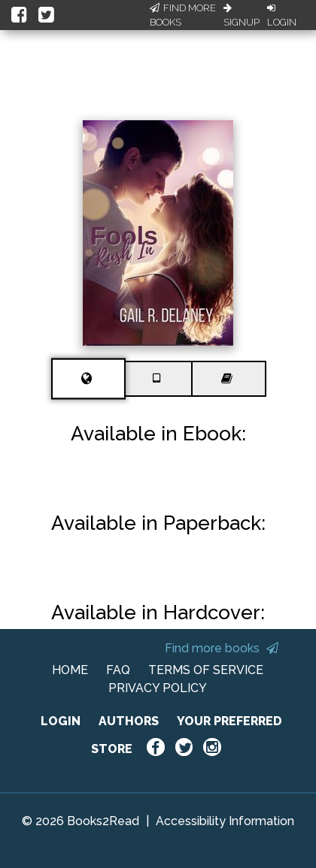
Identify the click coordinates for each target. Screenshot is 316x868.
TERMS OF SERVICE (206, 670)
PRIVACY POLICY (158, 688)
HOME (70, 670)
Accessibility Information (225, 821)
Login (282, 16)
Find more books (222, 648)
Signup (242, 16)
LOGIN (61, 721)
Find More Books (183, 15)
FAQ (118, 670)
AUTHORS (129, 721)
